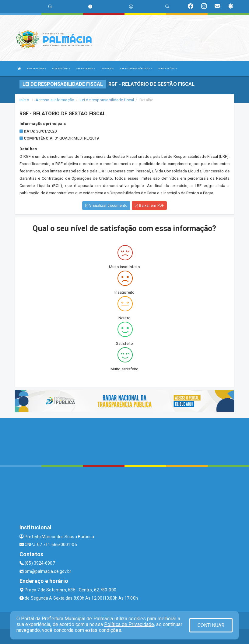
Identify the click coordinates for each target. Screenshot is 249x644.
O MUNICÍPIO (61, 69)
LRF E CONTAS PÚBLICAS (136, 69)
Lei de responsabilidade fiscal (107, 100)
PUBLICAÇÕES (168, 69)
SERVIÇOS (108, 69)
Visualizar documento (106, 206)
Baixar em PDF (149, 206)
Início (24, 100)
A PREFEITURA (37, 69)
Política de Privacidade (129, 624)
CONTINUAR (211, 625)
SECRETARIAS (86, 69)
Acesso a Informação (55, 100)
